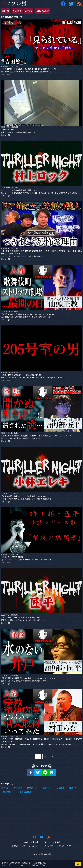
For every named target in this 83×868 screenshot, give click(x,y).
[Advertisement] (41, 814)
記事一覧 (5, 11)
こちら (26, 865)
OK (78, 864)
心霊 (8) (60, 788)
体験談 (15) (32, 788)
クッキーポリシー (48, 846)
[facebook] (31, 772)
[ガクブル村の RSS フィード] (79, 4)
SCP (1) (4, 788)
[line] (45, 772)
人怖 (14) (18, 788)
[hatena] (52, 772)
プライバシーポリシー (30, 846)
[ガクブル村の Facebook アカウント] (63, 4)
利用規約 (16, 846)
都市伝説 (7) (25, 792)
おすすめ (29, 11)
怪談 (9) (73, 788)
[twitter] (38, 772)
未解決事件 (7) (8, 792)
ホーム (26, 842)
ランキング (17, 11)
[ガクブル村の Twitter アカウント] (71, 4)
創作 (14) (47, 788)
